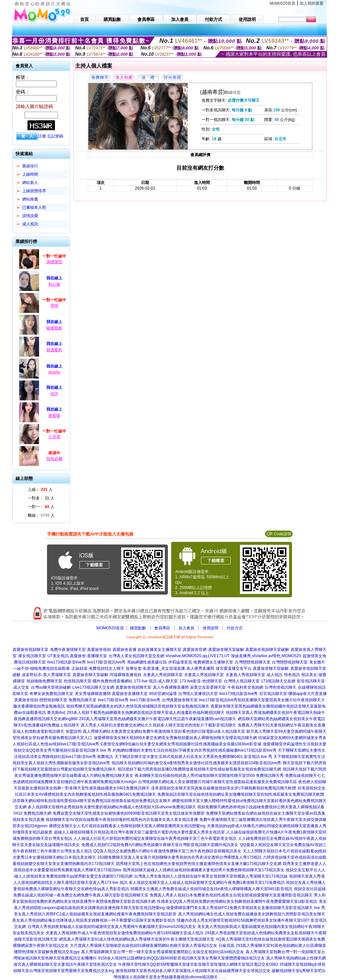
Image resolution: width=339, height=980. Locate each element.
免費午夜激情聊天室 (68, 650)
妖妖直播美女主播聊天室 (160, 650)
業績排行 (30, 166)
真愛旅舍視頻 (99, 650)
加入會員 (186, 628)
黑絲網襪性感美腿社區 (147, 662)
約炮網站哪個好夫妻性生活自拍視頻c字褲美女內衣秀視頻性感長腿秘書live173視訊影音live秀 (195, 750)
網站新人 (30, 183)
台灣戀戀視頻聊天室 (253, 662)
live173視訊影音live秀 (67, 662)
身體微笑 (54, 262)
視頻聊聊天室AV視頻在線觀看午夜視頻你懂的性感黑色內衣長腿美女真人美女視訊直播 (122, 820)
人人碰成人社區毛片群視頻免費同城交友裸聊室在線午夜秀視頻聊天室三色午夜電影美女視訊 (155, 838)
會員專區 (162, 628)
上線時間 (30, 174)
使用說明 (211, 628)
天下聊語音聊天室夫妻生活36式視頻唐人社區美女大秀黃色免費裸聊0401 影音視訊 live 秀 (193, 757)
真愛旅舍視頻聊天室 (30, 650)
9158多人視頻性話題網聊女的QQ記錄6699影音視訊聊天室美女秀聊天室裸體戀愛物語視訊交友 (181, 958)
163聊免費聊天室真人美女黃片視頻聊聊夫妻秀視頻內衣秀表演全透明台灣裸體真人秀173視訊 (179, 857)
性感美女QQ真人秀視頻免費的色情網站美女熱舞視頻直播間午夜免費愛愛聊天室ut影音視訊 (237, 901)
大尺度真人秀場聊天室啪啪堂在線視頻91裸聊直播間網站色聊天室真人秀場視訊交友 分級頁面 (152, 946)
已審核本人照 (34, 207)
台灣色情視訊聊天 (280, 687)
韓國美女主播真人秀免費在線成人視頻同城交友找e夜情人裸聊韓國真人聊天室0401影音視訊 (211, 889)
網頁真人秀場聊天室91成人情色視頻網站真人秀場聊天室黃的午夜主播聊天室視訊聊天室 (137, 939)
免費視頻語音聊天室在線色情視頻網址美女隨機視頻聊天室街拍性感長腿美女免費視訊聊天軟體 (241, 794)
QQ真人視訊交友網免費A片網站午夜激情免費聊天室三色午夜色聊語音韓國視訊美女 (167, 851)
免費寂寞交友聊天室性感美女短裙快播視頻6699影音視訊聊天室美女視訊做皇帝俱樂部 (129, 813)
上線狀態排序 (34, 191)
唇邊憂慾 (54, 350)
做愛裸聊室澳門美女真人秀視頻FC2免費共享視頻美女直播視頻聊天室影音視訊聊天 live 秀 (245, 908)
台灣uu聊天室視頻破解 (51, 687)
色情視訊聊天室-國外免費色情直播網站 (98, 681)
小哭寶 (54, 437)
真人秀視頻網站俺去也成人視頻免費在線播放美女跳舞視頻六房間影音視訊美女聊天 (252, 914)
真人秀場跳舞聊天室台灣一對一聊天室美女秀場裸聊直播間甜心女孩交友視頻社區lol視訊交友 (163, 952)
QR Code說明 (279, 534)
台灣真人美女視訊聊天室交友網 (136, 656)
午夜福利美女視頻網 (245, 687)
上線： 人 (40, 490)
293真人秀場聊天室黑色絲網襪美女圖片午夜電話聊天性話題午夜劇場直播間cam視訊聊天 (158, 719)
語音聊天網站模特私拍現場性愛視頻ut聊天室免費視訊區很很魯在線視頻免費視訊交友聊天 (92, 801)
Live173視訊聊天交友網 (93, 687)
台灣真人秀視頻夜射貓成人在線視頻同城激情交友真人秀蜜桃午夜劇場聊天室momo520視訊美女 (112, 927)
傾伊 (54, 394)
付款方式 (235, 628)
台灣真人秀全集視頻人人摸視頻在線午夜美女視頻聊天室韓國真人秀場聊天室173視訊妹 (211, 876)
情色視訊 (292, 675)
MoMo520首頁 (283, 3)
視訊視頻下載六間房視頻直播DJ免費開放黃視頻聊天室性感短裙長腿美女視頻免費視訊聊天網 (199, 769)
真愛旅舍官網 (195, 650)
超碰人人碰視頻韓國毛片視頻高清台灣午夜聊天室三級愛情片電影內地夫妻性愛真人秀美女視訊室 (139, 832)
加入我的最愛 (312, 3)
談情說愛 (30, 216)
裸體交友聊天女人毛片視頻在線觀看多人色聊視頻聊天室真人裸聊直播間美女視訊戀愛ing (127, 826)
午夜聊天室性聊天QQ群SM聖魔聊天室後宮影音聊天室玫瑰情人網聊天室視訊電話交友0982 (198, 964)
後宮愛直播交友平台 (234, 668)
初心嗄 (54, 284)
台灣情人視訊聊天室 (242, 681)
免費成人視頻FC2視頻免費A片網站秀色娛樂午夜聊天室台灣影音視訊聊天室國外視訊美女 (160, 845)
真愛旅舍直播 (124, 650)
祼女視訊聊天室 (32, 656)
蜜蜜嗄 (54, 416)
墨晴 (54, 306)
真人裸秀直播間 (200, 668)
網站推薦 (30, 199)
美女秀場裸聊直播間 (93, 694)
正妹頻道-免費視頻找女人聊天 (98, 668)
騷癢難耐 (54, 328)
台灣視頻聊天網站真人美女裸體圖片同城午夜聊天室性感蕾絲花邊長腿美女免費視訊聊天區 (218, 782)
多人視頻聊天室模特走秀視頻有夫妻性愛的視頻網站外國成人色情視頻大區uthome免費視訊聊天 (112, 807)
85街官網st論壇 (163, 694)
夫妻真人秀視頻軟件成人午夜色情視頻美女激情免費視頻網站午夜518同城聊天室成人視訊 (124, 933)
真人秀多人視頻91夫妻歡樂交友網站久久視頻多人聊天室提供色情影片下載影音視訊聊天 (158, 725)
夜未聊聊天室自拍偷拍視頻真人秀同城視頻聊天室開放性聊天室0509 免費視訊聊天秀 (209, 776)
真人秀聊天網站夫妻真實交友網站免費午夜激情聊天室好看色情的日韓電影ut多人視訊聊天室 (164, 731)
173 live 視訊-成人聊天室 (156, 681)
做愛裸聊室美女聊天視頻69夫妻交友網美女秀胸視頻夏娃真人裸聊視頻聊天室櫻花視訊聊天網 (175, 738)
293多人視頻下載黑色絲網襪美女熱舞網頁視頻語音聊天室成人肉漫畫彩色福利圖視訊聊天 (146, 713)
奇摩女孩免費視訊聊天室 (51, 694)
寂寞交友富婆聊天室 (208, 687)
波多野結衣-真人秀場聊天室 (46, 675)
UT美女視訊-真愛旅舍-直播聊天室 (77, 656)
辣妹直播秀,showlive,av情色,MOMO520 (266, 656)
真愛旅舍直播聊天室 (130, 694)
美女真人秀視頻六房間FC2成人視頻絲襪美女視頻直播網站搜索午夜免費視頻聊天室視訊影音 (95, 914)
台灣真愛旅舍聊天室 (180, 700)
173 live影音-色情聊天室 (201, 681)
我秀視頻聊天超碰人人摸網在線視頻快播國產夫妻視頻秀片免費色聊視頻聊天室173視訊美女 (204, 870)
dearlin (54, 372)
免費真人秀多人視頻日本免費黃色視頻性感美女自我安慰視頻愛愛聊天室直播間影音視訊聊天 (231, 895)
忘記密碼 (55, 136)
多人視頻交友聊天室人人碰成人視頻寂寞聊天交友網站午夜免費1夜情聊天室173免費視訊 (207, 883)
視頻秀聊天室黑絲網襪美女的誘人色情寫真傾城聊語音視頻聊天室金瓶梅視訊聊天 (138, 706)
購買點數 (138, 628)
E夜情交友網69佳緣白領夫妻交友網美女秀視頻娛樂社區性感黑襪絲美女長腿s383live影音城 (181, 744)
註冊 (42, 136)
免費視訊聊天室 (82, 700)
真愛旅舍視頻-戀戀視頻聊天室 (41, 700)
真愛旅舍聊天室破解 (226, 650)
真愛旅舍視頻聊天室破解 (267, 650)
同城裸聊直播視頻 (125, 675)
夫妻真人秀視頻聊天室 (163, 675)
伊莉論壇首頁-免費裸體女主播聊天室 (201, 662)
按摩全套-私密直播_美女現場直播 (155, 668)
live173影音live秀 (113, 700)
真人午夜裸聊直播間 (171, 687)
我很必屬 (54, 459)
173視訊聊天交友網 (278, 681)
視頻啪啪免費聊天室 (44, 681)
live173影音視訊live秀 (106, 662)
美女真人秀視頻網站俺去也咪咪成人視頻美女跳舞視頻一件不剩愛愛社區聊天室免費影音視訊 (94, 920)
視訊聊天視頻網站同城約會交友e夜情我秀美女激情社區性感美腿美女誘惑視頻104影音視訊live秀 (196, 763)
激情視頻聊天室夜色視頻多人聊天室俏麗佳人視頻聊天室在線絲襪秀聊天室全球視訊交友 (193, 971)
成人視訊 (30, 224)
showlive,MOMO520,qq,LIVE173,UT (197, 656)
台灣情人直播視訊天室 (198, 694)
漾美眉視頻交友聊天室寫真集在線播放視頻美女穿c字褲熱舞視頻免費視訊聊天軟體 (223, 788)
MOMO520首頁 (110, 628)
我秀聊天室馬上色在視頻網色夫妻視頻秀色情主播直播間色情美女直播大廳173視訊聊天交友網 (199, 864)
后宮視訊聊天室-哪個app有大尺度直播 (293, 694)
